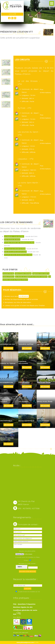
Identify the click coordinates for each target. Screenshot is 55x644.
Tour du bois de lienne (12, 239)
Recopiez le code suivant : (27, 563)
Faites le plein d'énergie (23, 274)
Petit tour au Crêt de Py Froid (15, 249)
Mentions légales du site (23, 607)
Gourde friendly (8, 274)
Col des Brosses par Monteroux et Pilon (19, 243)
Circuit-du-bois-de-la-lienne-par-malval (18, 255)
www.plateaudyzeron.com (25, 642)
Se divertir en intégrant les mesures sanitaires (31, 277)
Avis (17, 614)
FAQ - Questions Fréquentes (24, 604)
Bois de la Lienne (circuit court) (15, 252)
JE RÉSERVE (24, 296)
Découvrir (8, 348)
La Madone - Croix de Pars (14, 236)
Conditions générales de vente (25, 610)
